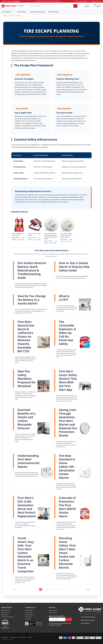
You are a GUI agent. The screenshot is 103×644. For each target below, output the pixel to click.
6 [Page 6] (56, 589)
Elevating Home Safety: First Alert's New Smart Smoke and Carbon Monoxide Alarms (67, 553)
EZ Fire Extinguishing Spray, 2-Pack (18, 234)
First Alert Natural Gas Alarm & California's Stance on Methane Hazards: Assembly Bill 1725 (26, 337)
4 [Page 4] (50, 589)
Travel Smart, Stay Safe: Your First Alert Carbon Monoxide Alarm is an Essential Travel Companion (26, 555)
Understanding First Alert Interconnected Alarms (28, 461)
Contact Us (28, 619)
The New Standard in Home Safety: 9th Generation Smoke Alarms (67, 467)
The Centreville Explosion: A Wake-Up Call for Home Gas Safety (67, 333)
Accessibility (5, 637)
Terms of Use (22, 637)
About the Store (53, 610)
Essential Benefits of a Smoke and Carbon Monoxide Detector (26, 419)
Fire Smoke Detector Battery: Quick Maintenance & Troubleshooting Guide (32, 270)
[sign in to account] (86, 6)
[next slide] (61, 1)
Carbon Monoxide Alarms (37, 12)
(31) (38, 238)
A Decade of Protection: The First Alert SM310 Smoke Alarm (67, 507)
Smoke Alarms (21, 12)
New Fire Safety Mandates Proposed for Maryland (27, 379)
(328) (55, 241)
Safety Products (53, 12)
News (5, 16)
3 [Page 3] (47, 589)
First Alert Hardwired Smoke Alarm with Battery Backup (66, 235)
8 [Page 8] (62, 589)
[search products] (75, 6)
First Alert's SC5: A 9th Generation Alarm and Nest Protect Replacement (27, 507)
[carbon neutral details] (10, 624)
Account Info (29, 613)
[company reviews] (34, 624)
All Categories (6, 12)
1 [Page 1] (41, 589)
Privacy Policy (13, 637)
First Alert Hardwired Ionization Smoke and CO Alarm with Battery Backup (51, 236)
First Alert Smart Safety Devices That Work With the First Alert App (68, 381)
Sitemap (30, 637)
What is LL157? (64, 298)
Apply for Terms (5, 613)
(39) (22, 238)
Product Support (29, 615)
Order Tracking (29, 610)
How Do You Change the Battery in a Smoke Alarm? (32, 300)
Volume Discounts (6, 610)
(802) (70, 239)
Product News (53, 613)
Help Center (28, 617)
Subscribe (69, 619)
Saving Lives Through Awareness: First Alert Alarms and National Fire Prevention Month (68, 423)
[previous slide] (35, 1)
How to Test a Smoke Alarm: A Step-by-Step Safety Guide (74, 267)
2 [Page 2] (44, 589)
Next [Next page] (89, 589)
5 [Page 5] (53, 589)
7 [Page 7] (59, 589)
